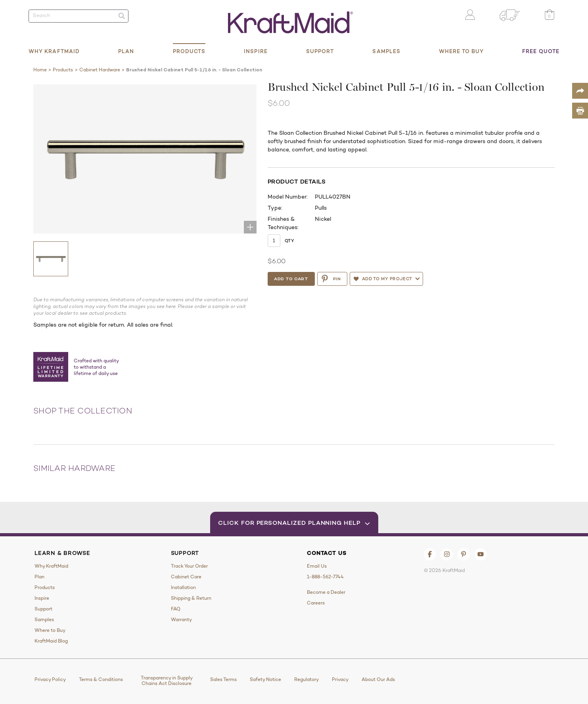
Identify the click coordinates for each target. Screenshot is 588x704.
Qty (289, 241)
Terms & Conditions (101, 679)
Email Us (317, 566)
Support (320, 51)
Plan (126, 51)
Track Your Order (189, 566)
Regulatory (306, 679)
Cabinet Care (186, 577)
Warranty (181, 620)
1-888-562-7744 (325, 577)
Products (189, 51)
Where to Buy (461, 51)
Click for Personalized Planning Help (294, 523)
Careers (316, 603)
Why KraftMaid (54, 51)
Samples (386, 51)
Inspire (256, 51)
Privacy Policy (50, 679)
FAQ (176, 609)
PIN (331, 279)
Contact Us (327, 553)
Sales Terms (223, 679)
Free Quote (541, 51)
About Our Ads (378, 679)
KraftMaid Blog (51, 641)
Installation (183, 587)
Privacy (340, 679)
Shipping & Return (191, 598)
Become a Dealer (326, 592)
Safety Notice (265, 679)
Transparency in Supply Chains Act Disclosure (167, 681)
